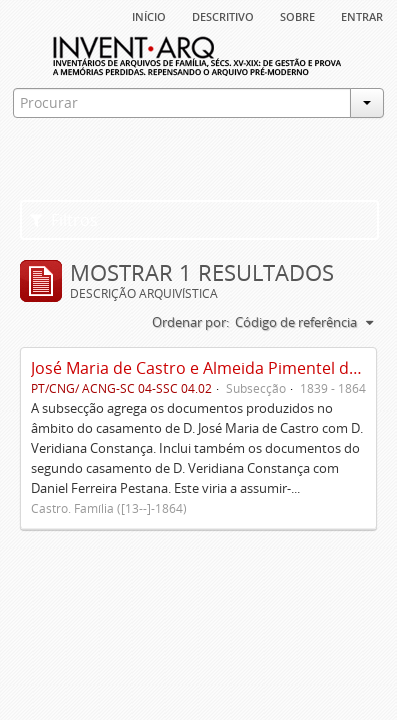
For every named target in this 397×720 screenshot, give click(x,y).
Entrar (362, 15)
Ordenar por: (190, 322)
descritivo (223, 15)
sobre (297, 15)
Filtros (64, 220)
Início (149, 15)
